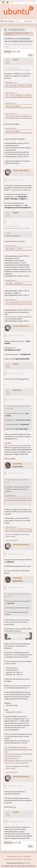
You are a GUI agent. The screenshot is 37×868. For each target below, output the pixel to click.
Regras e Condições (16, 859)
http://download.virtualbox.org (15, 445)
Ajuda (7, 859)
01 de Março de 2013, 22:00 (12, 226)
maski (16, 812)
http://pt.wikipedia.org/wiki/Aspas (16, 747)
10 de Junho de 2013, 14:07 (15, 554)
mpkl (16, 59)
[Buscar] (25, 21)
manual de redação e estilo (18, 686)
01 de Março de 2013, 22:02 (15, 335)
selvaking (18, 464)
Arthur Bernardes (21, 170)
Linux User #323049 (12, 540)
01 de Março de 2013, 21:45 (12, 68)
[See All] (5, 30)
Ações (30, 55)
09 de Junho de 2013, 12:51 (15, 400)
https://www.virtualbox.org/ (21, 190)
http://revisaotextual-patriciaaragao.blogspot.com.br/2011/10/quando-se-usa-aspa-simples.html (18, 761)
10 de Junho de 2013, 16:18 (15, 587)
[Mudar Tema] (12, 2)
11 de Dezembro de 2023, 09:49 (17, 821)
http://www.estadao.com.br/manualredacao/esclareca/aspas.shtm (18, 755)
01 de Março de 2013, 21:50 (15, 180)
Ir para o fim (7, 52)
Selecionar (13, 82)
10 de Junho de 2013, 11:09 (15, 473)
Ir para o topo (8, 843)
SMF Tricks (27, 863)
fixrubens (18, 390)
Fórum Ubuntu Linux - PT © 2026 (18, 856)
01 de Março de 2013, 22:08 (15, 373)
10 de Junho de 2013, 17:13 (15, 786)
